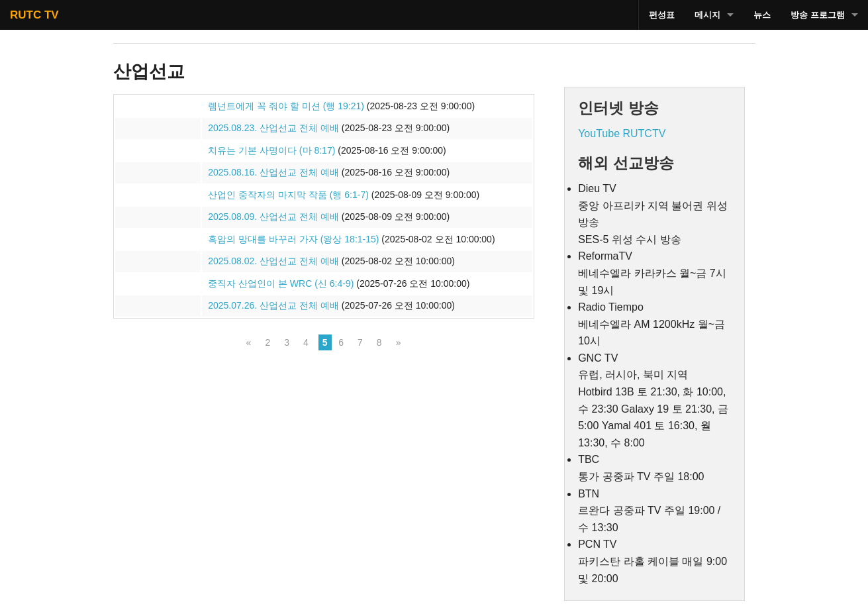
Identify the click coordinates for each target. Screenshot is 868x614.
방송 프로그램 (818, 15)
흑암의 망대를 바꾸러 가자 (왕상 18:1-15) (293, 239)
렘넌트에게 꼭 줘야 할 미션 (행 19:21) (286, 106)
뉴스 (762, 15)
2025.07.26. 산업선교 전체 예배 (273, 305)
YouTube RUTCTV (622, 133)
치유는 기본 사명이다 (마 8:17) (271, 150)
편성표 (662, 15)
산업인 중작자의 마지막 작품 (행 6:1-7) (288, 195)
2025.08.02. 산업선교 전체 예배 (273, 261)
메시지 (707, 15)
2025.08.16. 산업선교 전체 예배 (273, 172)
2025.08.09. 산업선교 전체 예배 (273, 217)
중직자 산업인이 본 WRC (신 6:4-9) (281, 283)
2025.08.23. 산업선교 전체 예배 (273, 128)
